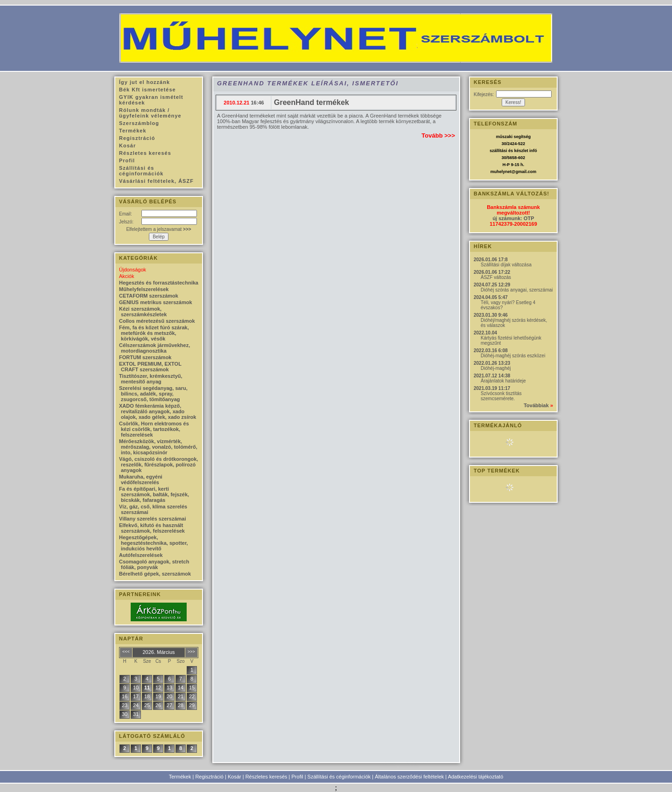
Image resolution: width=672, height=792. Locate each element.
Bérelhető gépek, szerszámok (155, 574)
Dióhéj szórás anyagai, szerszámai (517, 290)
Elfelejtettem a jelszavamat (158, 229)
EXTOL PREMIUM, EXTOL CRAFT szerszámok (150, 367)
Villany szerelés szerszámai (153, 519)
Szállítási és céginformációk (339, 777)
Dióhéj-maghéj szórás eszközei (513, 356)
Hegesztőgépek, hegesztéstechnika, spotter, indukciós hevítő (154, 543)
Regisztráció (209, 777)
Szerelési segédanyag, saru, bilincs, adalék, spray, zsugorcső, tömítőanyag (153, 394)
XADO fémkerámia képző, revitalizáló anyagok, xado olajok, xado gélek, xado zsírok (157, 411)
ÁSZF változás (496, 277)
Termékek (180, 777)
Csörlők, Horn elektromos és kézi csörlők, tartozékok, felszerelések (154, 429)
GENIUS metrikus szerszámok (156, 302)
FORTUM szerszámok (145, 357)
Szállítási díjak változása (506, 265)
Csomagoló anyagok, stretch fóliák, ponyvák (154, 564)
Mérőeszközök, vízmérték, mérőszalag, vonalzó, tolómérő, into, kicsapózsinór (158, 447)
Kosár (234, 777)
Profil (297, 777)
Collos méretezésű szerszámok (157, 321)
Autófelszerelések (141, 555)
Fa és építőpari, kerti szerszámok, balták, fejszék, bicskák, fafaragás (154, 494)
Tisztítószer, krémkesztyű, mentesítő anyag (151, 379)
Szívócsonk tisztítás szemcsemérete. (501, 396)
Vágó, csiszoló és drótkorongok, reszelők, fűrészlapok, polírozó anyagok (158, 465)
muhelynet (501, 172)
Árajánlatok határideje (503, 381)
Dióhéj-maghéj (496, 368)
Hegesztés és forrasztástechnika (159, 283)
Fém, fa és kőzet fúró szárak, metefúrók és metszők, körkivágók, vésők (154, 333)
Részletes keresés (266, 777)
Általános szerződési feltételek (409, 777)
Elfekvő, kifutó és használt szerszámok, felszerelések (152, 528)
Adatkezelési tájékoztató (476, 777)
